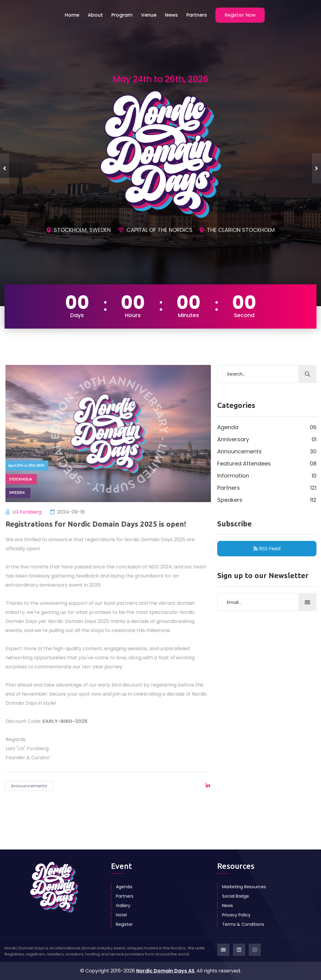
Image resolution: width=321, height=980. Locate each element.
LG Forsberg (30, 512)
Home (72, 15)
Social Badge (236, 896)
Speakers (267, 500)
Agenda (267, 427)
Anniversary (267, 439)
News (171, 15)
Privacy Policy (236, 915)
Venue (149, 15)
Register (124, 924)
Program (122, 15)
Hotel (121, 915)
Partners (197, 15)
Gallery (123, 906)
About (95, 15)
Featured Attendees (267, 464)
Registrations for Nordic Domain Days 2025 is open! (98, 524)
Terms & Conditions (243, 924)
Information (267, 476)
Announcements (29, 786)
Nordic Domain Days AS (165, 971)
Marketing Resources (244, 887)
